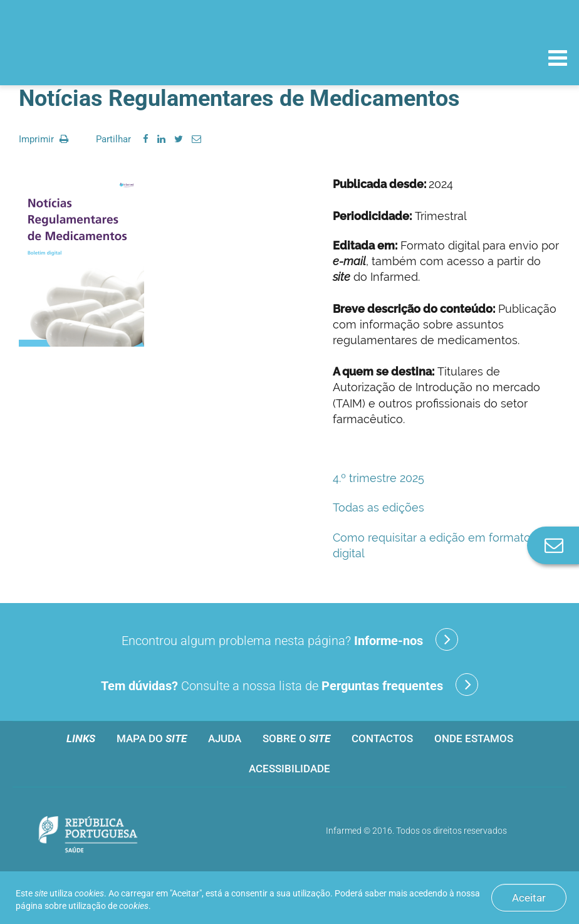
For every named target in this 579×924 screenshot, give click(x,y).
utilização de (108, 906)
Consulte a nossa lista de (289, 685)
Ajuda (225, 738)
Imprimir (44, 139)
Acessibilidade (289, 769)
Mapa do (152, 738)
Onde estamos (474, 738)
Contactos (382, 738)
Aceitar (529, 898)
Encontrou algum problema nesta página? (290, 639)
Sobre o (296, 738)
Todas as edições (378, 507)
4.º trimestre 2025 (378, 478)
